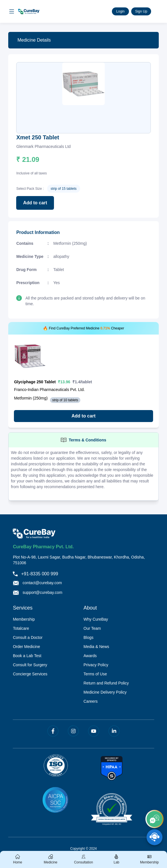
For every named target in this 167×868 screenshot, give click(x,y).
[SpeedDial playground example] (155, 837)
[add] (155, 819)
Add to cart (35, 203)
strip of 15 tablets (63, 189)
